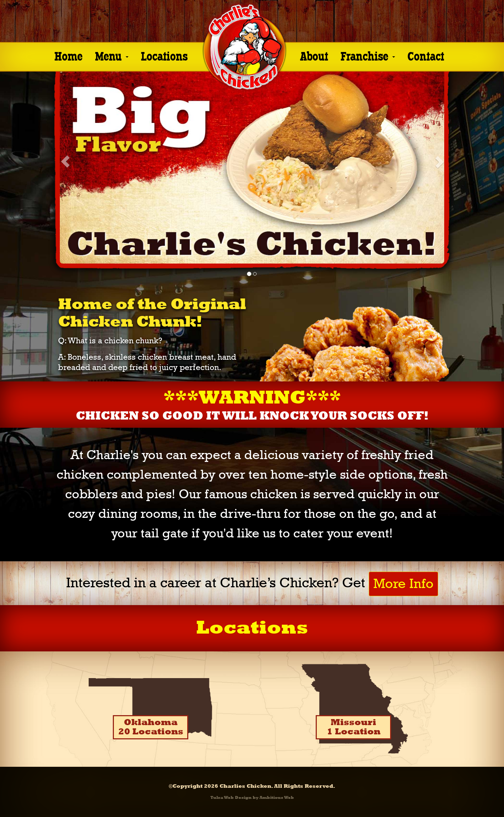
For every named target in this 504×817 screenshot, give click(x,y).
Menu (112, 55)
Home (69, 55)
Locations (164, 55)
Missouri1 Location (354, 727)
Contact (426, 55)
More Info (403, 584)
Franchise (368, 55)
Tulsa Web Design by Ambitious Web (252, 798)
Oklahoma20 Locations (151, 727)
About (314, 55)
